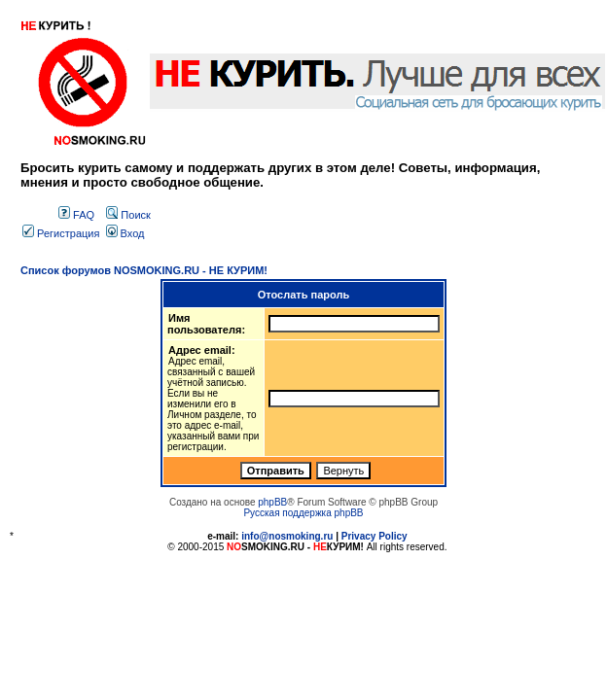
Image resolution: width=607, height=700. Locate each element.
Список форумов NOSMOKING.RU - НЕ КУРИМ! (144, 270)
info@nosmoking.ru (287, 536)
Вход (125, 233)
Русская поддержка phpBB (303, 513)
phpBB (272, 502)
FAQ (76, 215)
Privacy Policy (375, 536)
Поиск (128, 215)
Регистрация (61, 233)
